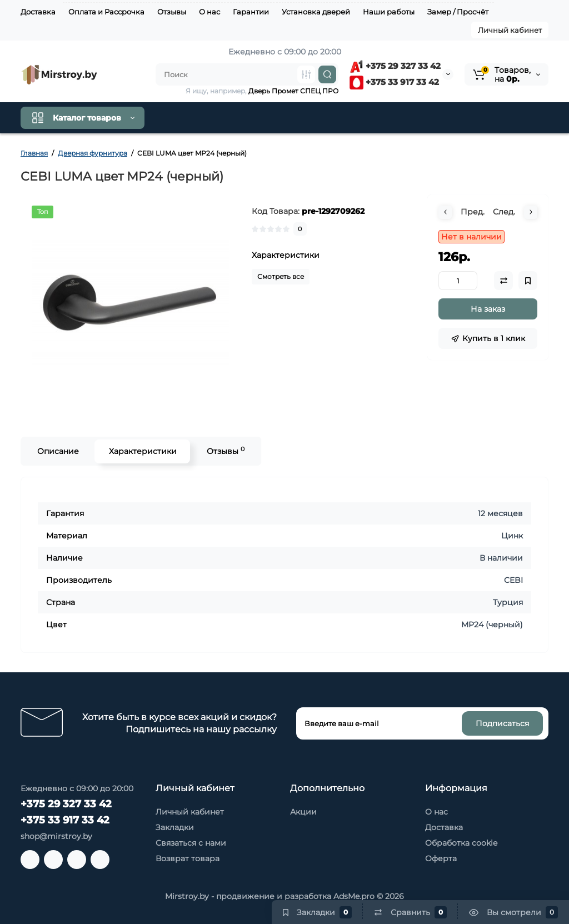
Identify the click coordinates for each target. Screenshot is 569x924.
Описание (58, 451)
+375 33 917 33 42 (394, 82)
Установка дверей (316, 12)
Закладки (175, 827)
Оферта (441, 858)
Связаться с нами (191, 843)
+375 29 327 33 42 (395, 66)
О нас (209, 12)
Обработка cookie (461, 843)
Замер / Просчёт (458, 12)
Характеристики (142, 451)
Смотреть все (281, 276)
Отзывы (172, 12)
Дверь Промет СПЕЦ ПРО (293, 91)
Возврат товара (188, 858)
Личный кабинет (510, 30)
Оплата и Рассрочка (106, 12)
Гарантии (251, 12)
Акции (303, 812)
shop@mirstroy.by (56, 836)
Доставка (38, 12)
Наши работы (389, 12)
